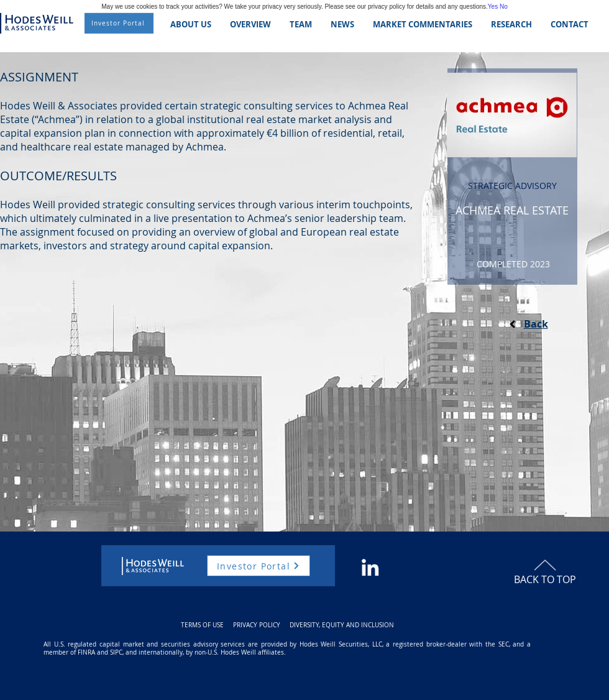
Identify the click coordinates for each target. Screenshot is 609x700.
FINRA (86, 652)
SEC (504, 644)
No (504, 7)
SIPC (116, 652)
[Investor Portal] (119, 23)
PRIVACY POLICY (257, 625)
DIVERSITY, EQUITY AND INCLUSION (342, 625)
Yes (493, 7)
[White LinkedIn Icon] (370, 567)
